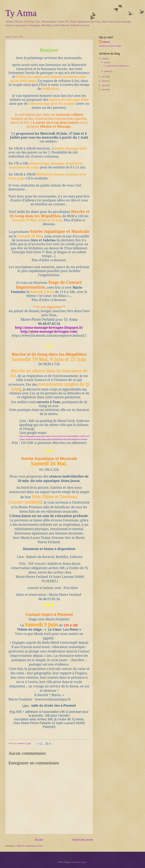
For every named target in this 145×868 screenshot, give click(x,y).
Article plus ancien (83, 840)
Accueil (39, 840)
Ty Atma (21, 13)
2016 (104, 81)
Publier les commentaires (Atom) (30, 846)
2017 (104, 77)
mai (106, 62)
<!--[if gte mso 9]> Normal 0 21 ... (117, 66)
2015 (104, 85)
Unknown (106, 42)
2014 (104, 90)
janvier (107, 71)
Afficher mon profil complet (110, 46)
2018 (104, 59)
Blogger (84, 862)
